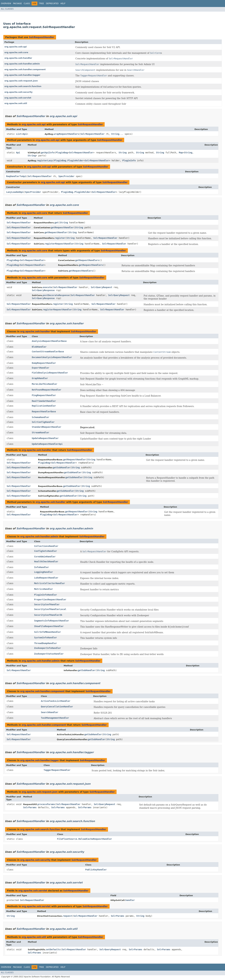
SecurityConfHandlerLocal (50, 609)
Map (181, 153)
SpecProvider (66, 176)
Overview (6, 3)
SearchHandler (50, 712)
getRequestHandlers (87, 260)
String (115, 134)
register (60, 238)
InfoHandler (42, 567)
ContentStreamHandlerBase (48, 352)
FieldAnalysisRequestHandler (50, 373)
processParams (46, 804)
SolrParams (30, 807)
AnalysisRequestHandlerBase (49, 341)
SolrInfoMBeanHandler (48, 632)
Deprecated (52, 3)
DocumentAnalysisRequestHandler (52, 357)
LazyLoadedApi (15, 192)
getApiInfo (48, 153)
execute (47, 287)
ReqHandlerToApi (16, 176)
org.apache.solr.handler (18, 58)
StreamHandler (40, 432)
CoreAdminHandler (45, 557)
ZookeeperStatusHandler (49, 654)
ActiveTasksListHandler (55, 701)
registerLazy (45, 160)
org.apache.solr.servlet (18, 98)
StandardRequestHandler (46, 427)
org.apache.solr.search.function (23, 86)
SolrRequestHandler (42, 37)
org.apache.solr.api (16, 47)
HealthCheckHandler (46, 561)
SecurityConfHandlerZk (48, 615)
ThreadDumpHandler (45, 643)
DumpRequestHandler (44, 363)
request (67, 916)
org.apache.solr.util (16, 103)
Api (25, 134)
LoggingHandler (44, 572)
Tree (42, 3)
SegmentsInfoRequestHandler (52, 621)
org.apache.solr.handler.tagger (22, 75)
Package (17, 3)
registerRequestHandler (59, 244)
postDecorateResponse (56, 295)
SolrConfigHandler (43, 422)
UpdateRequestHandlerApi (47, 444)
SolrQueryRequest (102, 287)
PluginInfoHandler (45, 595)
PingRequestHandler (44, 395)
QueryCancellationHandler (57, 707)
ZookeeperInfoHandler (48, 648)
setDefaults (53, 949)
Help (63, 3)
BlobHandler (39, 347)
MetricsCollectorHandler (50, 583)
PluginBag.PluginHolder (69, 160)
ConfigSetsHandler (45, 551)
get (56, 223)
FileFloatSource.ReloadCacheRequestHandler (84, 839)
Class (27, 3)
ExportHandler (40, 368)
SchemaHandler (40, 417)
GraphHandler (40, 378)
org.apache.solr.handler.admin (22, 64)
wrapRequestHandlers (66, 134)
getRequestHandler (62, 227)
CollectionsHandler (46, 546)
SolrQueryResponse (43, 290)
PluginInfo (129, 160)
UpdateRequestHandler (45, 438)
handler (130, 900)
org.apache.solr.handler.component (25, 69)
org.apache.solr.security (18, 92)
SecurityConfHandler (47, 604)
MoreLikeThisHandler (44, 384)
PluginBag (62, 153)
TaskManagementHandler (55, 718)
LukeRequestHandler (46, 578)
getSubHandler (62, 467)
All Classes (7, 9)
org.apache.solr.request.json (21, 81)
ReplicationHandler (44, 406)
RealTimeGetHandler (44, 401)
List (19, 134)
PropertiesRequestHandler (50, 600)
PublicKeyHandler (96, 870)
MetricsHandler (44, 589)
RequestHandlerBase (44, 412)
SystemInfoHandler (45, 638)
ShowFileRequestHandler (49, 626)
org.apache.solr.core (16, 52)
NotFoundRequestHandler (46, 390)
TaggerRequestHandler (57, 770)
